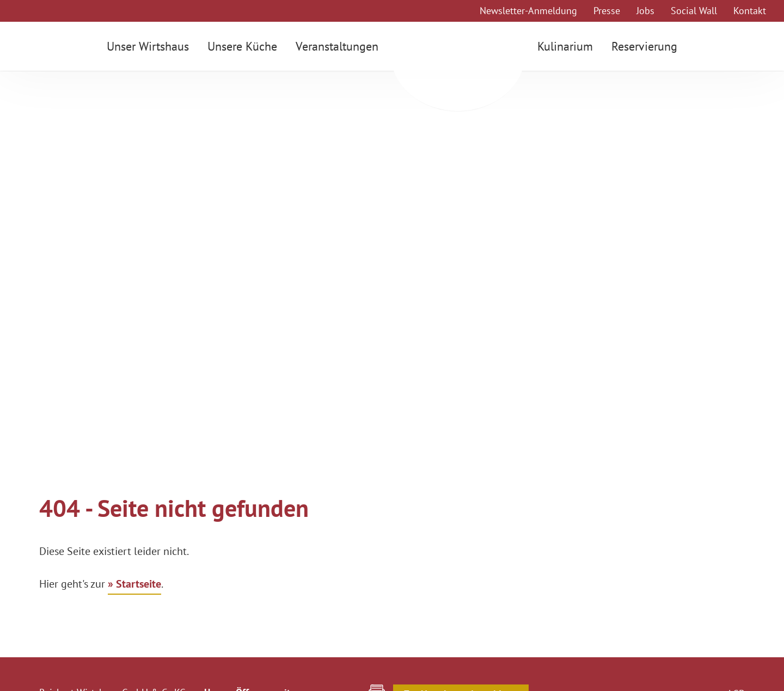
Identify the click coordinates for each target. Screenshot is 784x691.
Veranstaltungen (333, 46)
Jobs (645, 11)
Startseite (139, 584)
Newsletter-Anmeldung (528, 11)
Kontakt (750, 11)
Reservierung (648, 46)
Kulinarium (569, 46)
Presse (607, 11)
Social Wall (694, 11)
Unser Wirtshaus (144, 46)
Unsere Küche (238, 46)
